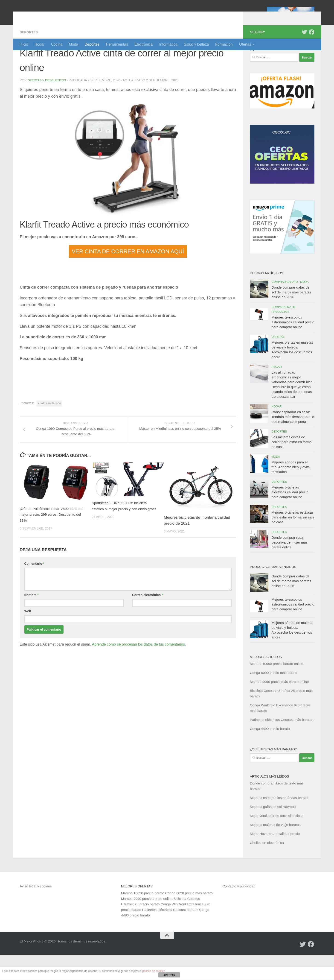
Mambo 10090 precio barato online (277, 689)
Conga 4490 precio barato (270, 753)
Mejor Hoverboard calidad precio (275, 859)
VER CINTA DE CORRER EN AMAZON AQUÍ (128, 276)
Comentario (34, 588)
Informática (168, 44)
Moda (73, 44)
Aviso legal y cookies (36, 911)
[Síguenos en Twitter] (304, 57)
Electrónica (144, 44)
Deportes (92, 44)
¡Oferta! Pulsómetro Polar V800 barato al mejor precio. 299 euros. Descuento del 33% (53, 539)
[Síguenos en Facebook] (312, 57)
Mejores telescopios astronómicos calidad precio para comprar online (293, 347)
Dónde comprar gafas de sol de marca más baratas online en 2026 (292, 317)
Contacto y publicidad (239, 911)
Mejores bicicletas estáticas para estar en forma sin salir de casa (293, 542)
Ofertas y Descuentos (48, 105)
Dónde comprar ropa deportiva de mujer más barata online (290, 567)
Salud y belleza (196, 44)
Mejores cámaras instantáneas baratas (280, 823)
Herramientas (117, 44)
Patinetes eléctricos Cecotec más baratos (282, 745)
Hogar (40, 44)
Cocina (57, 44)
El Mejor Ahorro (55, 16)
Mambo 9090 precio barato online (147, 923)
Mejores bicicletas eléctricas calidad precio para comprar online (290, 517)
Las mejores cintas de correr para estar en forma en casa (292, 467)
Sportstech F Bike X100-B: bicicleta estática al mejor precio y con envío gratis (122, 534)
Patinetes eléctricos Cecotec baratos (170, 935)
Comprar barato (285, 307)
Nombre (32, 620)
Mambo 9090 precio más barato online (279, 706)
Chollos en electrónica (267, 867)
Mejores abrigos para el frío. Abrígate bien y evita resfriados (291, 492)
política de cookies (154, 971)
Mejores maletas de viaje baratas (275, 850)
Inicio (24, 44)
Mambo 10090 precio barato (143, 918)
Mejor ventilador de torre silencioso (277, 841)
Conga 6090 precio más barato (274, 698)
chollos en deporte (49, 428)
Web (28, 636)
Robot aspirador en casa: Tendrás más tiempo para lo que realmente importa (293, 442)
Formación (224, 44)
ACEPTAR (169, 975)
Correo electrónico (148, 620)
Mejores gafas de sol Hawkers (273, 832)
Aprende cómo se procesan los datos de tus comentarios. (139, 669)
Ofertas (245, 44)
